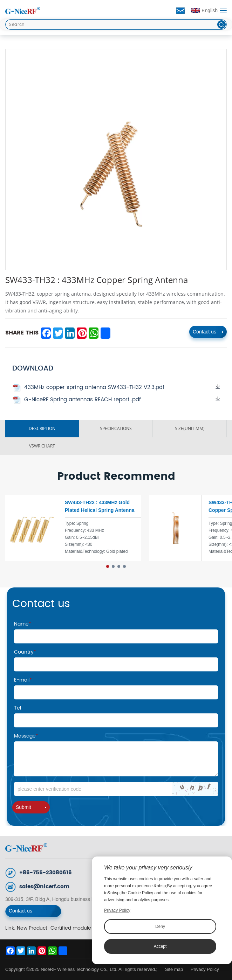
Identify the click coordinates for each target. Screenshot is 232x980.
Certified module (71, 928)
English (204, 10)
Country (25, 652)
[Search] (116, 24)
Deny (160, 926)
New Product (32, 928)
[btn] (221, 24)
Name (23, 624)
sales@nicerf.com (44, 887)
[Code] (116, 789)
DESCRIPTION (42, 428)
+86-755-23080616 (46, 873)
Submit (31, 807)
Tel (18, 708)
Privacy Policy (205, 969)
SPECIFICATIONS (116, 428)
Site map (174, 969)
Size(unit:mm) (190, 428)
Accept (160, 946)
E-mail (23, 680)
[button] (108, 566)
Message (26, 736)
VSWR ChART (42, 446)
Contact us (208, 332)
